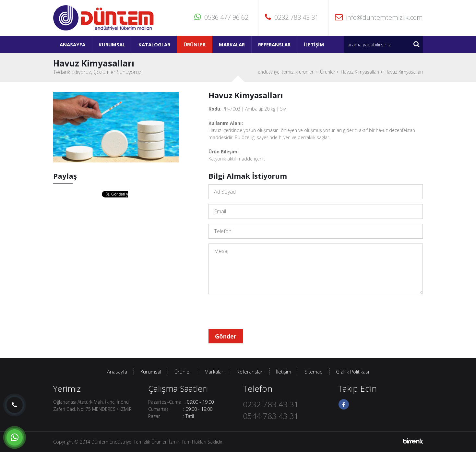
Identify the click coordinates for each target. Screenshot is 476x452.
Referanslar (274, 44)
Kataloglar (154, 44)
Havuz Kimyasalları (360, 72)
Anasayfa (72, 44)
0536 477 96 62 (221, 17)
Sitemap (314, 372)
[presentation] (258, 312)
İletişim (314, 44)
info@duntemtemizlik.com (379, 17)
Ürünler (195, 44)
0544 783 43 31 (271, 416)
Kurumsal (112, 44)
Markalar (232, 44)
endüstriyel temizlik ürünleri (286, 72)
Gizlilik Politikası (352, 372)
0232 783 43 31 (292, 17)
